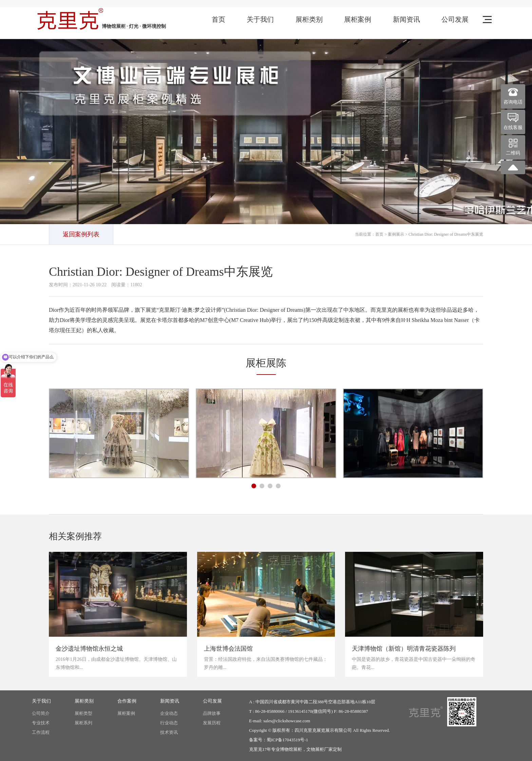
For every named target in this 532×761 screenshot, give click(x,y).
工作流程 (41, 732)
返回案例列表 (81, 234)
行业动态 (169, 723)
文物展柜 (315, 749)
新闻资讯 (406, 19)
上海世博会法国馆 (228, 649)
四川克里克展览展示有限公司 (323, 730)
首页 (218, 19)
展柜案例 (358, 19)
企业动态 (169, 713)
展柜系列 (83, 723)
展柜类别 (309, 19)
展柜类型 (83, 713)
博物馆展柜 (291, 749)
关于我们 (260, 19)
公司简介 (41, 713)
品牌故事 (212, 713)
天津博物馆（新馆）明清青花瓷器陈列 (404, 649)
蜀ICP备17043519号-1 (287, 740)
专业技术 (41, 723)
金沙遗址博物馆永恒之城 (89, 649)
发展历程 (212, 723)
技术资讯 (169, 732)
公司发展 (455, 19)
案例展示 (396, 234)
